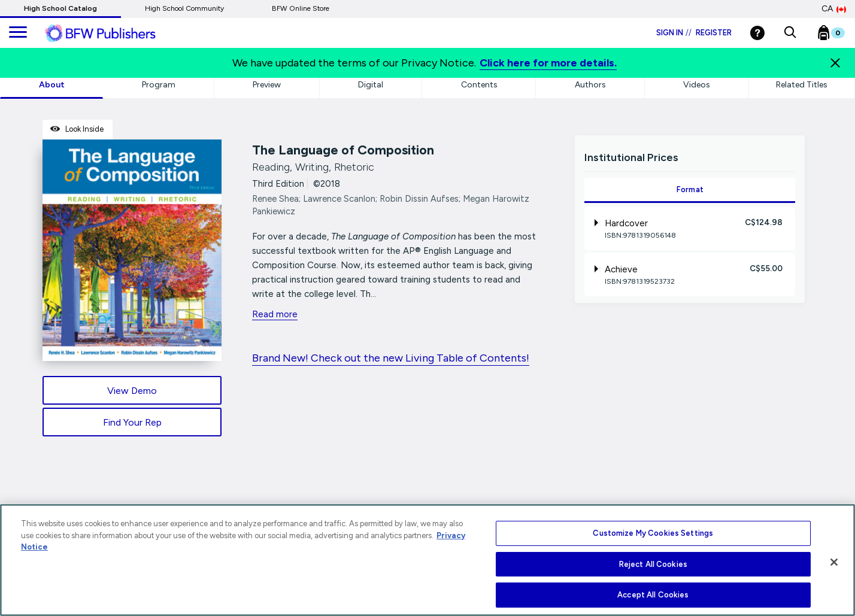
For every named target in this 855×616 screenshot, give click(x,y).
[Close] (835, 63)
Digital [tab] (371, 85)
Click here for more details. (548, 63)
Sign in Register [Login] (694, 33)
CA (834, 9)
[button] (790, 33)
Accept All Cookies (653, 595)
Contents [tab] (479, 85)
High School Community (184, 8)
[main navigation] (18, 33)
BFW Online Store (301, 8)
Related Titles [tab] (802, 85)
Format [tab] (690, 189)
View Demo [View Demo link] (132, 391)
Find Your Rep (132, 422)
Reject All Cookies (653, 564)
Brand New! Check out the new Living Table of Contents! (391, 358)
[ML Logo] (114, 34)
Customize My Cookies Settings (653, 533)
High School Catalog (60, 8)
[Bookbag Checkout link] (839, 35)
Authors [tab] (590, 85)
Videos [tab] (697, 85)
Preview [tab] (267, 85)
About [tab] (52, 85)
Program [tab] (159, 85)
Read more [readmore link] (275, 314)
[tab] (690, 228)
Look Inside (77, 129)
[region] (427, 560)
